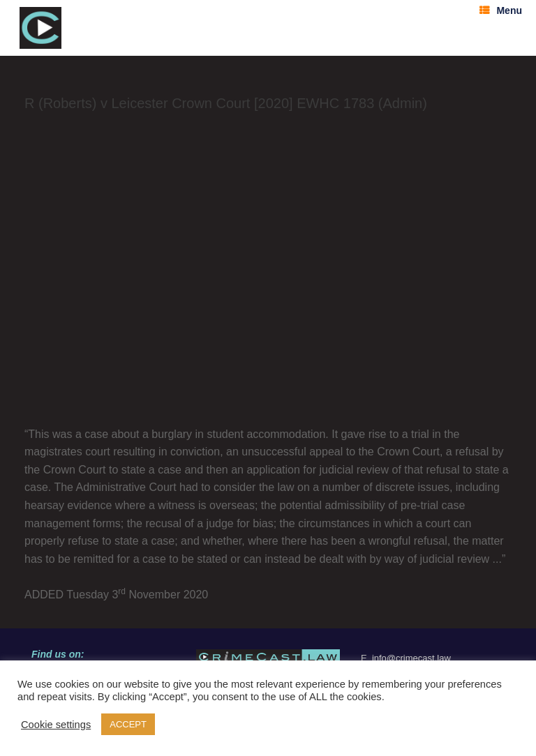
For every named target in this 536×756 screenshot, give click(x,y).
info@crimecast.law (411, 658)
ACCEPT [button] (128, 724)
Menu (501, 10)
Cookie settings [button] (56, 725)
